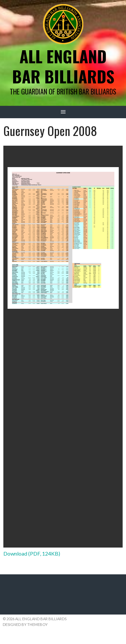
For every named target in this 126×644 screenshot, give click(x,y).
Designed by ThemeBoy (25, 624)
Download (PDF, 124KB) (32, 553)
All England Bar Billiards (63, 66)
